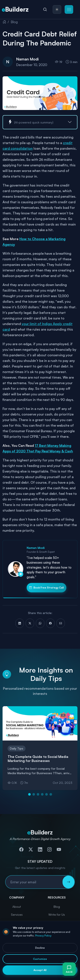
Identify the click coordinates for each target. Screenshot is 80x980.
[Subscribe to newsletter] (68, 882)
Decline (40, 948)
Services (17, 915)
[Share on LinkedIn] (20, 623)
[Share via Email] (61, 623)
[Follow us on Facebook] (21, 849)
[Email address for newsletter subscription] (34, 882)
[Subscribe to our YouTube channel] (59, 849)
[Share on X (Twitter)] (30, 623)
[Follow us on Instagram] (49, 849)
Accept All (40, 970)
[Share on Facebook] (50, 623)
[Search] (45, 9)
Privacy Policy (43, 936)
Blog (14, 22)
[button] (69, 9)
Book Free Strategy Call (47, 588)
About (17, 907)
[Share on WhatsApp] (40, 623)
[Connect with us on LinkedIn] (40, 849)
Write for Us (57, 915)
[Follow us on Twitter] (31, 849)
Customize (40, 959)
